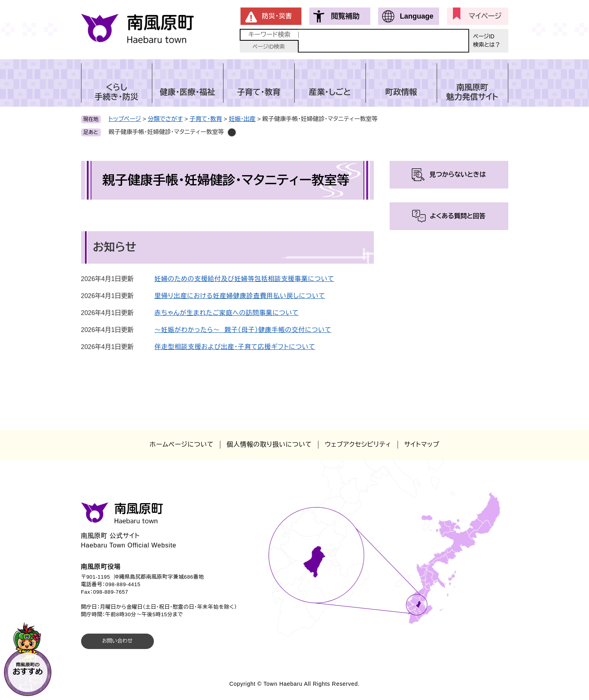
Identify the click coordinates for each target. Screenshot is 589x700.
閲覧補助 (345, 16)
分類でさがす (166, 119)
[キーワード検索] (384, 41)
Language (417, 16)
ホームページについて (182, 444)
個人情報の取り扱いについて (269, 444)
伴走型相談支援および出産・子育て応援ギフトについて (235, 347)
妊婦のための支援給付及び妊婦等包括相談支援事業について (244, 279)
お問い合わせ (117, 641)
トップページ (125, 119)
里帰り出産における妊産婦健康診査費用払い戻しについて (240, 296)
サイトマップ (422, 444)
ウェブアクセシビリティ (358, 444)
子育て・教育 (206, 119)
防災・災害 (277, 16)
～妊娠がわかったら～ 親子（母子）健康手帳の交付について (243, 330)
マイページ (485, 16)
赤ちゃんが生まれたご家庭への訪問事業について (227, 313)
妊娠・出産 (242, 119)
